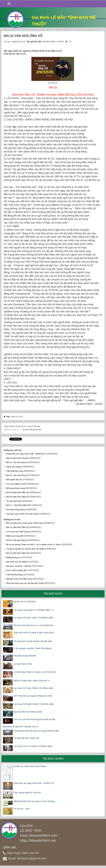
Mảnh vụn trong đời (15, 536)
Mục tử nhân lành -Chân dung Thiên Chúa (25, 523)
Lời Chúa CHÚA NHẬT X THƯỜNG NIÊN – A (34, 610)
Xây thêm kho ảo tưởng (16, 562)
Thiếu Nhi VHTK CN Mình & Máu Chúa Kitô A (34, 633)
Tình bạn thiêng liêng (15, 510)
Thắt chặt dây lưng (14, 471)
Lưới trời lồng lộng (14, 575)
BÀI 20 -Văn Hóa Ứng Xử (17, 540)
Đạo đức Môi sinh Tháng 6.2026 (28, 712)
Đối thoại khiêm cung (15, 488)
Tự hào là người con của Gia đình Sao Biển (25, 549)
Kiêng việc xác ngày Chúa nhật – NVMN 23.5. (26, 454)
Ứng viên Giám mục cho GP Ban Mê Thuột (25, 583)
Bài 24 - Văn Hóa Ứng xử (17, 475)
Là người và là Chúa (23, 664)
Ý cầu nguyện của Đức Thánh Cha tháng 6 (33, 648)
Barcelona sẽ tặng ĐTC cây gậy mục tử (20, 727)
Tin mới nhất (53, 594)
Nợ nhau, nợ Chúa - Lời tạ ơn (19, 566)
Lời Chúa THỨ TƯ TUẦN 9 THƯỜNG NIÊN (33, 746)
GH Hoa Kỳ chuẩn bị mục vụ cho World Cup (33, 625)
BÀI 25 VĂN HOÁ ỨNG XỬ (17, 492)
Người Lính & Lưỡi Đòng (25, 602)
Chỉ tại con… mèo (22, 809)
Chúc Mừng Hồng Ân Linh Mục (27, 793)
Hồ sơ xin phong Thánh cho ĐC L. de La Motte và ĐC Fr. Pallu (33, 545)
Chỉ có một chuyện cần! (17, 570)
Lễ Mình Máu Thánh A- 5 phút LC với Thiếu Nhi (35, 672)
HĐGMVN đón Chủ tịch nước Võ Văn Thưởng (34, 801)
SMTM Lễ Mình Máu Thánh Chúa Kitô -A (32, 681)
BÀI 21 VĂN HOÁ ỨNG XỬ (17, 527)
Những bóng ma (13, 557)
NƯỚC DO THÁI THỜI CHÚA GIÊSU (30, 766)
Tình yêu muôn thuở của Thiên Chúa (22, 514)
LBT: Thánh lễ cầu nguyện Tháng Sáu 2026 (33, 696)
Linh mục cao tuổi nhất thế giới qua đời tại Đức (34, 719)
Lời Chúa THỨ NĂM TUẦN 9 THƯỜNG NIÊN (34, 704)
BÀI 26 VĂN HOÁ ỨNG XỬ (17, 497)
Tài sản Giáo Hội (13, 501)
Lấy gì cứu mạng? (14, 467)
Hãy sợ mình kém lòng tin (17, 458)
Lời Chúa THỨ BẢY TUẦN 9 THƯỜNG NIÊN (33, 618)
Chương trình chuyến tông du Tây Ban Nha (33, 641)
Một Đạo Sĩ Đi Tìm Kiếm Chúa (19, 579)
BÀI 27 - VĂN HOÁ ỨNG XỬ (18, 505)
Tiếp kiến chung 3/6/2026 (25, 656)
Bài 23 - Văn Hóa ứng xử (17, 462)
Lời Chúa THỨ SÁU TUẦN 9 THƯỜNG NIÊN (33, 688)
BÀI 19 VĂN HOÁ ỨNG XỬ (17, 553)
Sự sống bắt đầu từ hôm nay (26, 738)
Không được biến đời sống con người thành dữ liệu (36, 731)
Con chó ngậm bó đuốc (16, 484)
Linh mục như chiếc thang (18, 532)
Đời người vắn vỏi (14, 480)
